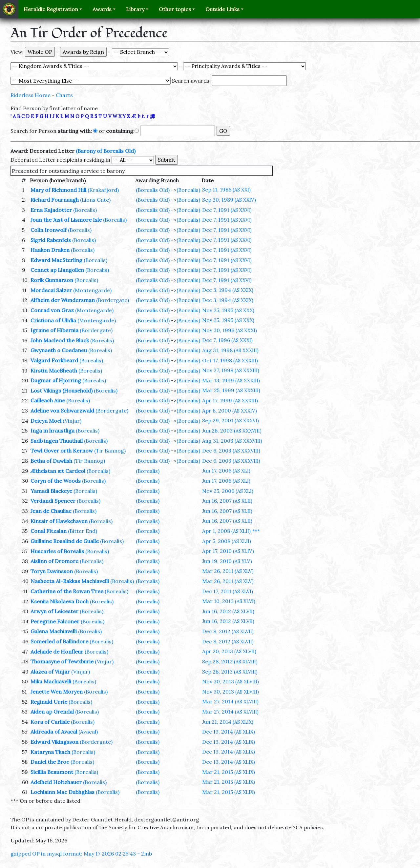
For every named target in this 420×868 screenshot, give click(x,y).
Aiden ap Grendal (52, 712)
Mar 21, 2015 (229, 772)
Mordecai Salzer (51, 290)
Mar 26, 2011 (228, 571)
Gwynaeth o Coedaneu (59, 350)
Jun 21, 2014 (228, 722)
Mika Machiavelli (51, 681)
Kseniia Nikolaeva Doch (60, 601)
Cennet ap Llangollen (57, 270)
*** (256, 531)
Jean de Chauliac (51, 511)
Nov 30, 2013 (231, 681)
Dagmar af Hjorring (56, 380)
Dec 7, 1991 (227, 210)
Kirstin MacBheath (54, 371)
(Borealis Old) (153, 190)
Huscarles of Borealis (57, 551)
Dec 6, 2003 (231, 451)
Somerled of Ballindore (59, 641)
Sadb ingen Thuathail (57, 441)
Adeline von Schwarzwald (62, 411)
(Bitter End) (83, 531)
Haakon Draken (50, 250)
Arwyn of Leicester (54, 611)
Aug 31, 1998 (230, 350)
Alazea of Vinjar (50, 672)
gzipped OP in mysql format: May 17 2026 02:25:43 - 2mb (81, 854)
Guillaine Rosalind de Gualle (65, 541)
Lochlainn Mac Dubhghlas (63, 792)
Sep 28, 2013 (230, 661)
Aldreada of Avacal (54, 732)
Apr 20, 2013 (229, 651)
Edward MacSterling (56, 260)
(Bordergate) (113, 300)
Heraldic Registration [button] (51, 9)
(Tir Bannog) (110, 451)
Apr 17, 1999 (230, 400)
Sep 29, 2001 (231, 420)
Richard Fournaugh (55, 200)
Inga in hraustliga (52, 431)
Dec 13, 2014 (229, 732)
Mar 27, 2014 (230, 701)
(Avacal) (88, 732)
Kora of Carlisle (50, 722)
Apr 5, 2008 (227, 541)
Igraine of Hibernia (54, 330)
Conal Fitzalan (49, 531)
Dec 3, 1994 (228, 290)
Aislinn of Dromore (54, 561)
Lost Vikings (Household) (62, 391)
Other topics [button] (175, 9)
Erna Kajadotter (51, 210)
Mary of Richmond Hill (58, 190)
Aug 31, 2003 (232, 441)
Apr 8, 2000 (230, 411)
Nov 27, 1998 (231, 370)
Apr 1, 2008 (226, 531)
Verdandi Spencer (53, 501)
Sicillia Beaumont (52, 772)
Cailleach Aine (48, 400)
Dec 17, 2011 (228, 591)
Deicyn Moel (46, 421)
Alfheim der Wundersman (63, 300)
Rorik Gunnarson (52, 280)
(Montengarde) (92, 290)
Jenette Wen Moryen (57, 692)
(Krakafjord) (103, 190)
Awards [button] (102, 9)
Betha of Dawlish (51, 461)
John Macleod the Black (60, 340)
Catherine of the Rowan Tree (67, 591)
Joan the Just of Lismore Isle (66, 220)
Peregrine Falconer (55, 621)
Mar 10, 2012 (229, 601)
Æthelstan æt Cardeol (58, 471)
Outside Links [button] (222, 9)
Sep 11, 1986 (226, 190)
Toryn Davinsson (52, 571)
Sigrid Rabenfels (51, 240)
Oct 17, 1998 (230, 360)
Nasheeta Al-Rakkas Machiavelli (70, 581)
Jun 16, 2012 (228, 611)
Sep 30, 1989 (229, 200)
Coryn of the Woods (56, 481)
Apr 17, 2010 (228, 551)
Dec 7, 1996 (227, 340)
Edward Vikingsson (54, 742)
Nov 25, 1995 (228, 310)
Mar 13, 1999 (231, 380)
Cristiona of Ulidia (53, 320)
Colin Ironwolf (49, 230)
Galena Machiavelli (54, 631)
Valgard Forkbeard (54, 360)
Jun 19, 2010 (227, 561)
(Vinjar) (72, 421)
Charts (64, 95)
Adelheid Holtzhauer (56, 782)
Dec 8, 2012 (228, 631)
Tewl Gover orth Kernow (62, 451)
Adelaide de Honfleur (57, 652)
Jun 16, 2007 (227, 501)
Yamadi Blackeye (51, 491)
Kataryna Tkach (50, 752)
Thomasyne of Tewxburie (62, 661)
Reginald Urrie (49, 702)
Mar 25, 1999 (231, 390)
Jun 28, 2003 (232, 431)
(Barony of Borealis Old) (106, 151)
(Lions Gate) (95, 200)
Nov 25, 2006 (228, 491)
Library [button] (135, 9)
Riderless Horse (31, 95)
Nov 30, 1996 (230, 330)
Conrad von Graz (52, 310)
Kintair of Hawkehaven (59, 521)
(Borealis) (188, 190)
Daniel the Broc (50, 762)
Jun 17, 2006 (226, 471)
